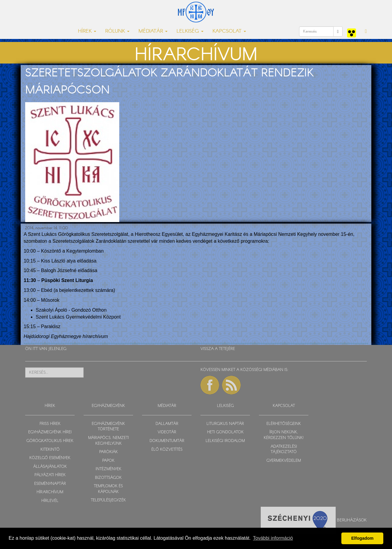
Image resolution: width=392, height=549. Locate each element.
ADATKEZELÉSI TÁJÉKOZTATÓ (284, 450)
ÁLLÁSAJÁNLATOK (50, 467)
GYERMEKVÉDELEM (284, 461)
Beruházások (352, 520)
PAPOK (108, 461)
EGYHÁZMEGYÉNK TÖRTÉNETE (108, 427)
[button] (366, 31)
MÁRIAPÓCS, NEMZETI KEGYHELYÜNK (108, 441)
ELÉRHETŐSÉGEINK (284, 424)
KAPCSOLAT (284, 406)
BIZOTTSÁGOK (108, 478)
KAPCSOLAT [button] (229, 31)
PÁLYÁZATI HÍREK (50, 475)
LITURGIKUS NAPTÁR (225, 424)
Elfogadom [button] (362, 538)
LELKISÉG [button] (190, 31)
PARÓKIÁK (108, 452)
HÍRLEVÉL (50, 501)
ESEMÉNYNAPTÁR (50, 484)
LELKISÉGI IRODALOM (225, 441)
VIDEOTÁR (167, 432)
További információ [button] (273, 538)
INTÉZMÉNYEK (108, 469)
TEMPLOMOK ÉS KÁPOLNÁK (108, 489)
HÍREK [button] (87, 31)
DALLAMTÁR (167, 424)
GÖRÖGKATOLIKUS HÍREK (50, 441)
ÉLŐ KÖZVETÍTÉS (167, 450)
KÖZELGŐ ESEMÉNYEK (50, 458)
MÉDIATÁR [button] (153, 31)
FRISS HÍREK (50, 424)
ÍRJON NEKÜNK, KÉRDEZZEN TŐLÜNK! (284, 435)
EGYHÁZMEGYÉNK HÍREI (50, 432)
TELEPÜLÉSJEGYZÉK (108, 500)
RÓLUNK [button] (117, 31)
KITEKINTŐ (50, 450)
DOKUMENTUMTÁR (167, 441)
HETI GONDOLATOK (225, 432)
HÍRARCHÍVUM (50, 492)
